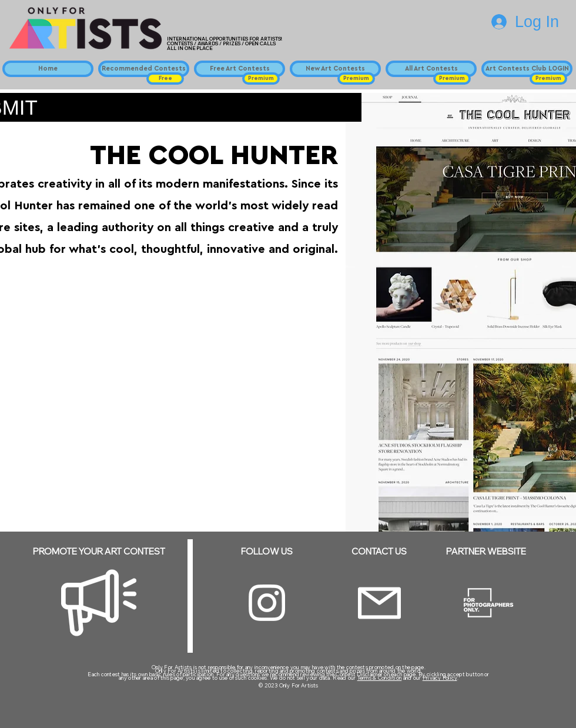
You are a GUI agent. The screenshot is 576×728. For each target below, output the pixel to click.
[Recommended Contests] (144, 69)
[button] (165, 79)
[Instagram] (267, 603)
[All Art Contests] (431, 69)
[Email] (379, 603)
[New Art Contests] (335, 69)
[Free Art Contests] (240, 69)
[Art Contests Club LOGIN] (527, 69)
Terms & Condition (380, 678)
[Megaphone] (99, 603)
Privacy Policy (440, 678)
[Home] (48, 69)
